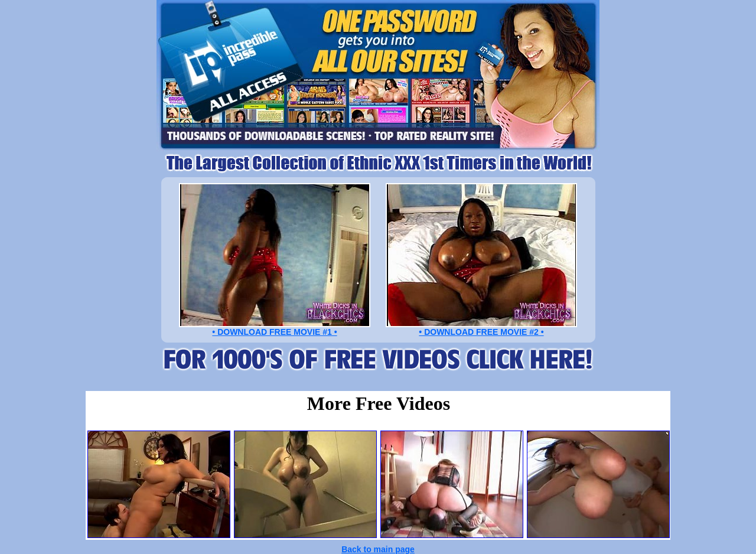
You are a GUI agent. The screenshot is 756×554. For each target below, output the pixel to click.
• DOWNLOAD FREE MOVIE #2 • (481, 332)
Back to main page (378, 549)
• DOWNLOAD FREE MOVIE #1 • (274, 332)
